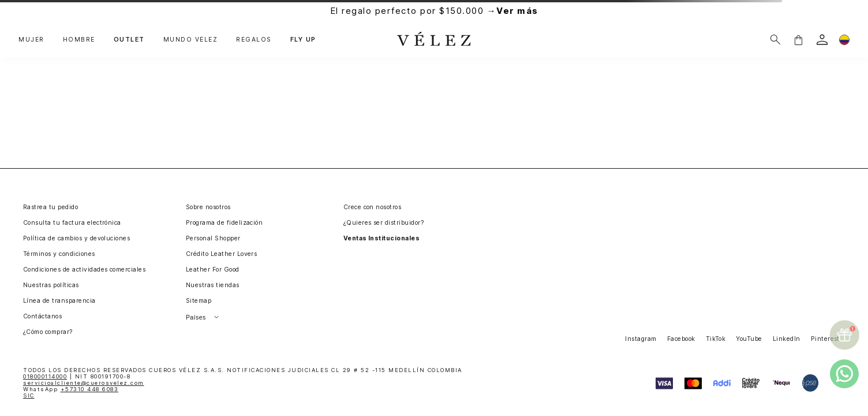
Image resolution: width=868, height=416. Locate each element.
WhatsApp (71, 389)
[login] (822, 40)
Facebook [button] (681, 339)
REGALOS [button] (254, 40)
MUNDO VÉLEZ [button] (191, 40)
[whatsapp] (844, 374)
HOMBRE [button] (79, 40)
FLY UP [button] (303, 40)
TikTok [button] (716, 339)
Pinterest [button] (825, 339)
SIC (29, 395)
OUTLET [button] (129, 40)
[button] (798, 40)
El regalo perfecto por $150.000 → (434, 11)
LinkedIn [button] (787, 339)
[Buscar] (775, 40)
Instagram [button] (641, 339)
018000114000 (45, 376)
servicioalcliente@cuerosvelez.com (84, 383)
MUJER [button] (31, 40)
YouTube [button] (749, 339)
